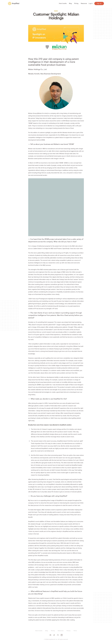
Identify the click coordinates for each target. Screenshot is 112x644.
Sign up (99, 3)
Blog (70, 3)
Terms (75, 631)
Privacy (69, 631)
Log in (91, 3)
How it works (63, 3)
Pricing (76, 3)
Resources (84, 3)
